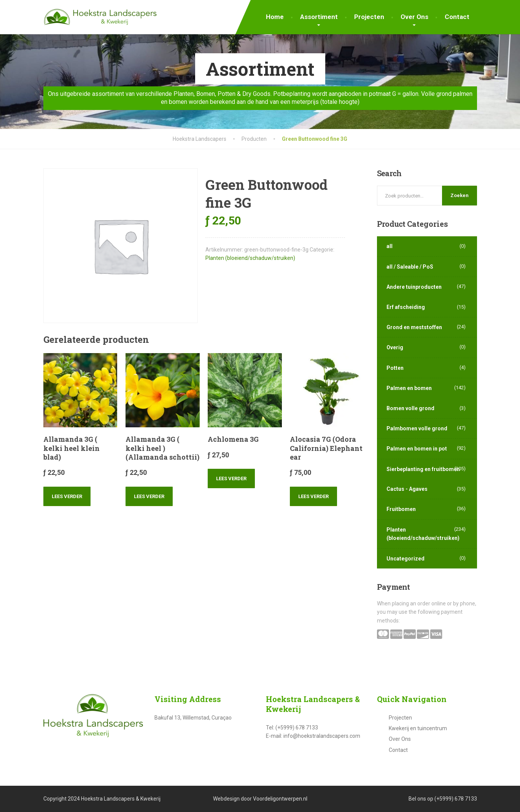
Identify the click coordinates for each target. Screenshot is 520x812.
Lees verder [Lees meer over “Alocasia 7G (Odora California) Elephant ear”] (313, 496)
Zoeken (460, 195)
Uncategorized (406, 559)
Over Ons (414, 17)
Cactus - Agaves (407, 489)
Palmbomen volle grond (417, 428)
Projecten (369, 17)
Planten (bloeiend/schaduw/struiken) (250, 258)
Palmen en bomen (409, 388)
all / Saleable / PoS (410, 267)
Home (275, 17)
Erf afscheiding (406, 307)
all (390, 246)
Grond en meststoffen (414, 327)
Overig (395, 347)
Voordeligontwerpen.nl (280, 799)
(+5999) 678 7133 (456, 799)
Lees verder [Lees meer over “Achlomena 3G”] (231, 478)
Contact (457, 17)
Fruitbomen (401, 509)
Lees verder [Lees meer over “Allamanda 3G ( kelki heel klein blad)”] (67, 496)
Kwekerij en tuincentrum (418, 728)
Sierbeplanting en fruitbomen (423, 469)
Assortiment (319, 17)
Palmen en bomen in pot (417, 449)
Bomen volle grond (410, 408)
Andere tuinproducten (414, 287)
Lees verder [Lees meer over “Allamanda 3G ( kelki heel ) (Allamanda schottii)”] (149, 496)
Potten (395, 368)
